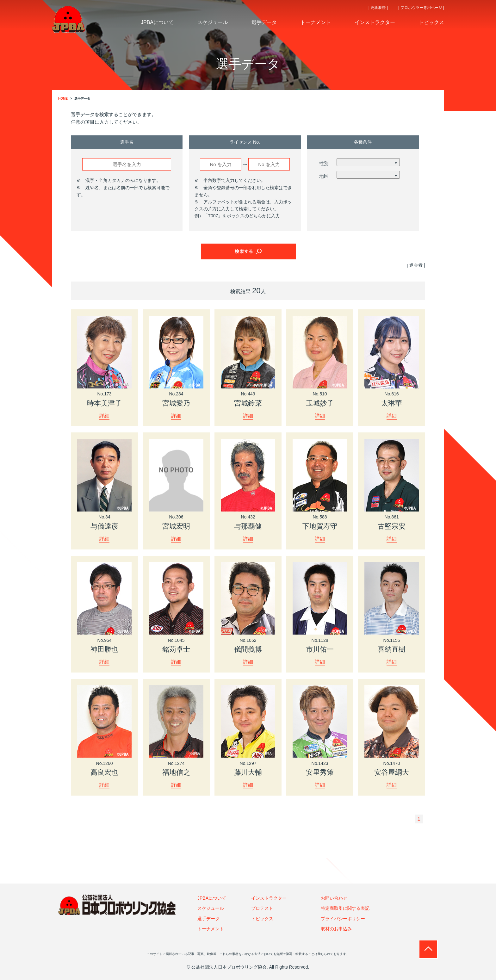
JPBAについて (212, 898)
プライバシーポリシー (343, 919)
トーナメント (211, 929)
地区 (324, 176)
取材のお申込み (336, 929)
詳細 (104, 416)
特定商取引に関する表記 (345, 908)
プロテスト (262, 908)
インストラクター (269, 898)
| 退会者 (415, 265)
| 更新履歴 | (378, 8)
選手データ (208, 919)
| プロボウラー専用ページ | (421, 8)
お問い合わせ (334, 898)
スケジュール (211, 908)
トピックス (262, 919)
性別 (324, 163)
